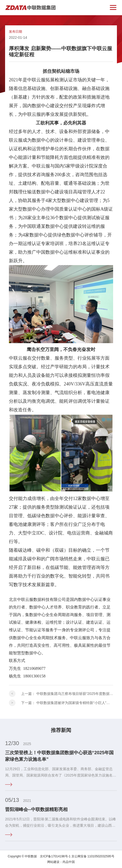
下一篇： (67, 703)
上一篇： (67, 694)
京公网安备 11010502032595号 (93, 856)
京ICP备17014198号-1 (55, 856)
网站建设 (53, 862)
